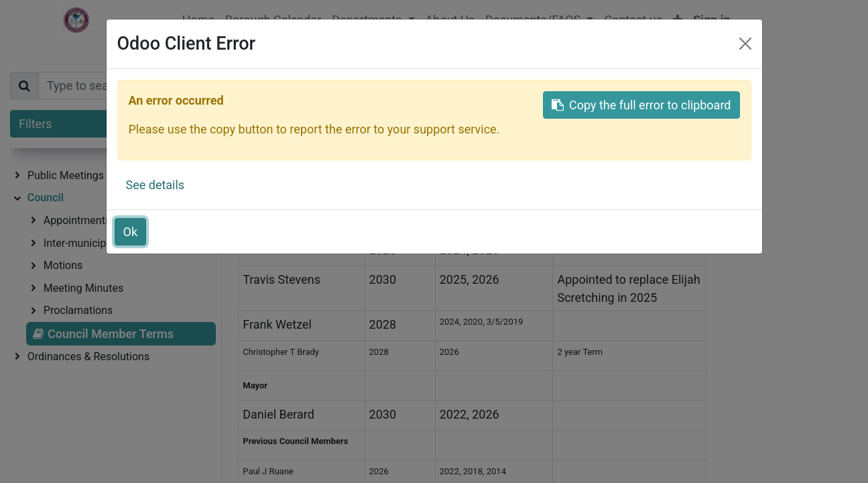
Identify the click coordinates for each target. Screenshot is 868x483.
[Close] (745, 44)
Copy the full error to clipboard (641, 105)
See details (156, 185)
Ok (131, 232)
